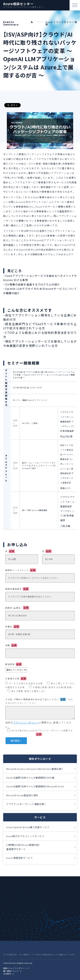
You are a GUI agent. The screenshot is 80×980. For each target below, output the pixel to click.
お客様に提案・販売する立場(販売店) (53, 687)
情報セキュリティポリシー (15, 968)
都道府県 (14, 664)
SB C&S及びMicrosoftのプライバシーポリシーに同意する (42, 732)
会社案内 (7, 974)
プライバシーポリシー (26, 722)
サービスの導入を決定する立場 (26, 683)
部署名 (12, 627)
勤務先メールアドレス (21, 570)
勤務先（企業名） (17, 608)
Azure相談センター (18, 4)
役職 (11, 645)
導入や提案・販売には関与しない (29, 691)
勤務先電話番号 (17, 589)
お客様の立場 (16, 679)
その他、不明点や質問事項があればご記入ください (39, 701)
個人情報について (11, 971)
